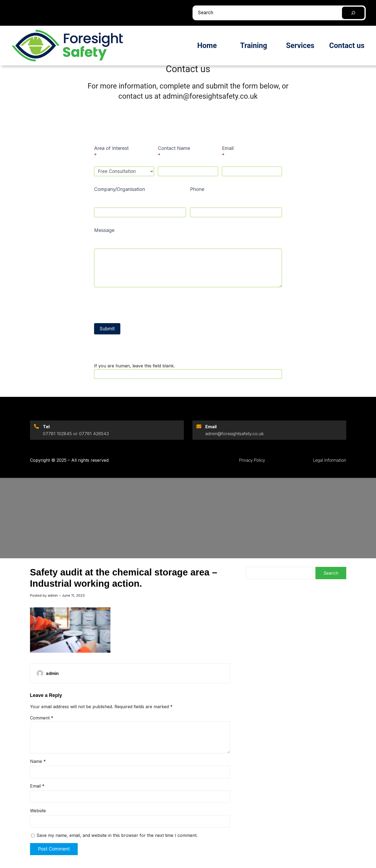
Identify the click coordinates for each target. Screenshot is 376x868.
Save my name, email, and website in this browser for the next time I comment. (117, 835)
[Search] (353, 13)
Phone (197, 189)
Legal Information (330, 460)
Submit (107, 329)
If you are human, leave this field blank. (134, 366)
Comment (42, 718)
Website (38, 811)
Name (38, 761)
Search (331, 573)
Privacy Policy (252, 460)
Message (104, 230)
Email (228, 152)
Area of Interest (111, 152)
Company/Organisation (120, 189)
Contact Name (174, 152)
